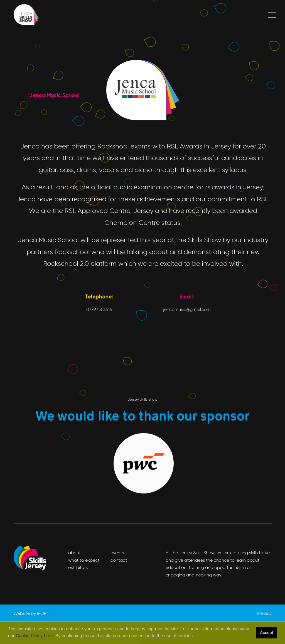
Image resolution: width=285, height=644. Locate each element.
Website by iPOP (30, 613)
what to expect (84, 560)
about (74, 553)
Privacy (264, 613)
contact (119, 560)
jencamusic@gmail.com (187, 357)
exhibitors (78, 567)
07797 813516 (99, 357)
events (117, 553)
